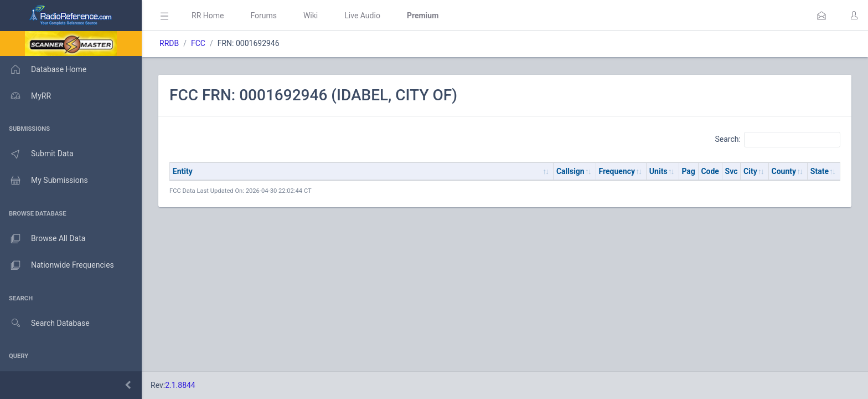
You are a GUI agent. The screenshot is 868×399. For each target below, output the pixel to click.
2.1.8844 (180, 385)
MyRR (25, 96)
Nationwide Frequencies (57, 265)
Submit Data (37, 154)
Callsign (570, 171)
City (750, 171)
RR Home (208, 16)
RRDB (169, 43)
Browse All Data (43, 239)
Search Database (45, 323)
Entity (183, 171)
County (784, 171)
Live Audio (362, 16)
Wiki (311, 16)
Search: (777, 140)
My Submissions (44, 181)
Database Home (43, 69)
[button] (821, 16)
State (820, 171)
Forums (263, 16)
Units (658, 171)
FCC (198, 43)
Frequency (617, 171)
